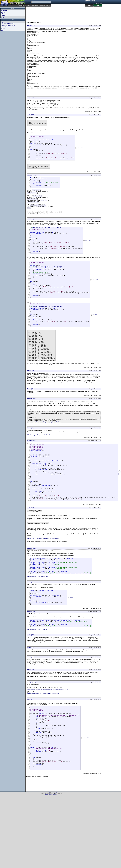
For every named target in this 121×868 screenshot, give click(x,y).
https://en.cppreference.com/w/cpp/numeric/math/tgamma (43, 588)
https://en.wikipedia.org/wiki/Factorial (47, 241)
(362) (30, 232)
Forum (28, 5)
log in (98, 5)
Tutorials (3, 12)
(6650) (31, 115)
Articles (3, 16)
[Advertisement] (33, 13)
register (89, 5)
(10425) (32, 183)
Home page (48, 864)
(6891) (31, 705)
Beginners (35, 5)
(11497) (31, 98)
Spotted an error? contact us (51, 866)
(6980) (31, 478)
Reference (3, 14)
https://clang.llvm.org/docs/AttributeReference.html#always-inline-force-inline (48, 747)
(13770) (31, 436)
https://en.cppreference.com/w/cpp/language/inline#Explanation (45, 460)
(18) (31, 26)
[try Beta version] (90, 1)
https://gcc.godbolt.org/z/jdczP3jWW (37, 687)
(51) (30, 758)
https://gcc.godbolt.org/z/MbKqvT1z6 (37, 630)
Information (4, 11)
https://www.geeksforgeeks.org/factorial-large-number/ (42, 473)
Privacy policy (54, 864)
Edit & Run (79, 152)
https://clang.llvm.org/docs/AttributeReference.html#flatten (43, 752)
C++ (13, 8)
